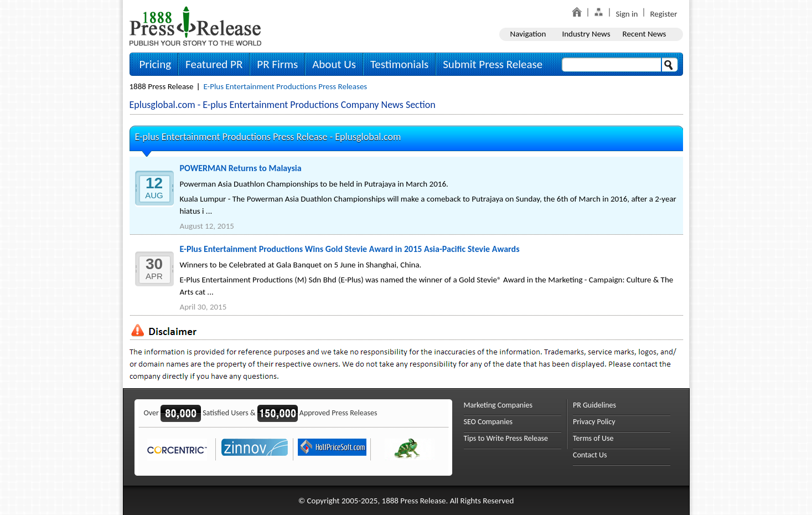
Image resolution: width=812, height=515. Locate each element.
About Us (334, 64)
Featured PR (214, 64)
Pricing (156, 64)
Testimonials (399, 64)
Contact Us (590, 455)
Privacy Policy (594, 422)
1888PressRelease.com (195, 26)
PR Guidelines (594, 405)
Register (663, 14)
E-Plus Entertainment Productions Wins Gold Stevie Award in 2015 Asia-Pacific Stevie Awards (350, 249)
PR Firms (277, 64)
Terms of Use (593, 438)
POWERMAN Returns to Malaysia (241, 168)
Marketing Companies (498, 405)
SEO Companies (488, 422)
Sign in (627, 14)
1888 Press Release (162, 86)
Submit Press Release (493, 64)
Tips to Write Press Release (506, 438)
